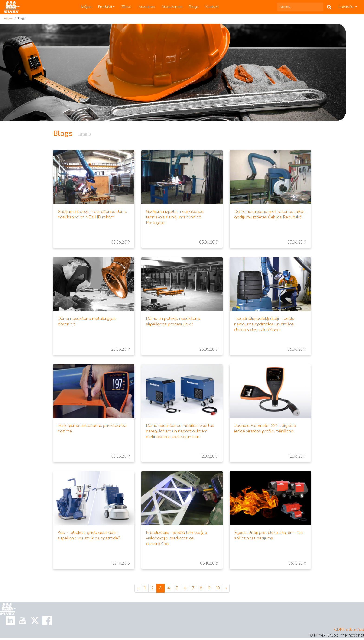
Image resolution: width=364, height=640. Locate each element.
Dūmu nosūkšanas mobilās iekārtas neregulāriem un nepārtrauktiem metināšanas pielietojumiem (180, 431)
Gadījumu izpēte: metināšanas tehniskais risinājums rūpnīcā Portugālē (175, 217)
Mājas (86, 7)
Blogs (194, 7)
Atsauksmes (172, 7)
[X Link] (35, 621)
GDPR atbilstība (349, 630)
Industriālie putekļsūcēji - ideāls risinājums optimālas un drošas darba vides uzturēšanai (264, 324)
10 (218, 588)
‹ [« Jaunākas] (138, 588)
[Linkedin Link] (10, 621)
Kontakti (213, 7)
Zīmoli (127, 7)
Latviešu (346, 7)
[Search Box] (329, 7)
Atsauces (147, 7)
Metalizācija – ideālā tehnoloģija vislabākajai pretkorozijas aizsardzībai (177, 538)
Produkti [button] (105, 7)
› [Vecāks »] (226, 588)
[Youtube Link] (23, 621)
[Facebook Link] (47, 621)
